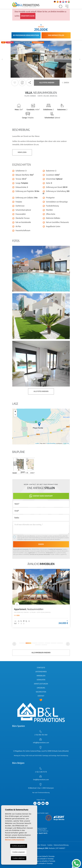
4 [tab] (41, 643)
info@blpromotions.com (41, 743)
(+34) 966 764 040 (41, 735)
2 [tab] (28, 643)
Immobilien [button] (41, 676)
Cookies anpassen (19, 852)
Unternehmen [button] (41, 672)
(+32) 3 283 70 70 (41, 772)
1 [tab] (22, 643)
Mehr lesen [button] (22, 152)
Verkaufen (41, 680)
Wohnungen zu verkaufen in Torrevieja (41, 863)
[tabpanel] (41, 598)
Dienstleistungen (41, 684)
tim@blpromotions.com (41, 780)
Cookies (50, 845)
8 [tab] (38, 645)
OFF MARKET (61, 848)
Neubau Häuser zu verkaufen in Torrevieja (41, 859)
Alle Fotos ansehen (47, 83)
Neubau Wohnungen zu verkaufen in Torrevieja (41, 861)
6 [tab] (54, 643)
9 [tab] (44, 645)
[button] (30, 83)
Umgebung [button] (41, 688)
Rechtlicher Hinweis (39, 845)
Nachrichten (41, 692)
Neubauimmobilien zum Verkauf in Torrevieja (41, 856)
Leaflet (37, 443)
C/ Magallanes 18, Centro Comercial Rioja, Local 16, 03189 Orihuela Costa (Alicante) (41, 751)
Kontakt (41, 696)
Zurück (66, 83)
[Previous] (14, 644)
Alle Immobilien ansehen (41, 653)
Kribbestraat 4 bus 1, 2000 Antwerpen (41, 788)
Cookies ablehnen (19, 858)
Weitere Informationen (15, 840)
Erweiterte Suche (28, 16)
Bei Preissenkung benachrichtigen (26, 35)
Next (80, 59)
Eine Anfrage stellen (56, 35)
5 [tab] (47, 643)
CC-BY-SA (66, 443)
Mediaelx (52, 848)
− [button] (15, 415)
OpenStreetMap (51, 443)
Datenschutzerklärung (34, 538)
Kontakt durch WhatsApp (41, 496)
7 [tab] (60, 643)
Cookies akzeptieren (19, 846)
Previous (2, 59)
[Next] (68, 644)
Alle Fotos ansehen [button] (41, 391)
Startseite (41, 668)
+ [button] (15, 412)
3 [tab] (35, 643)
